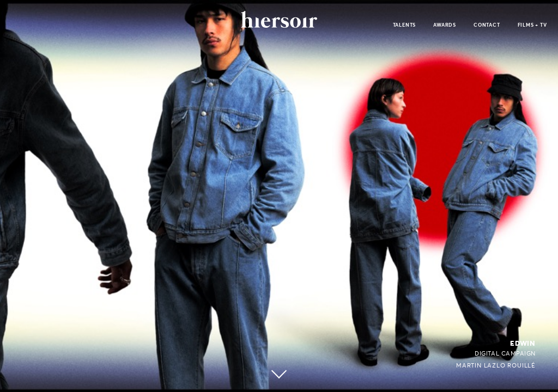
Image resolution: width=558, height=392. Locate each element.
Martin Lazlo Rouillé (496, 365)
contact (487, 25)
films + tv (532, 25)
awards (445, 25)
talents (405, 25)
